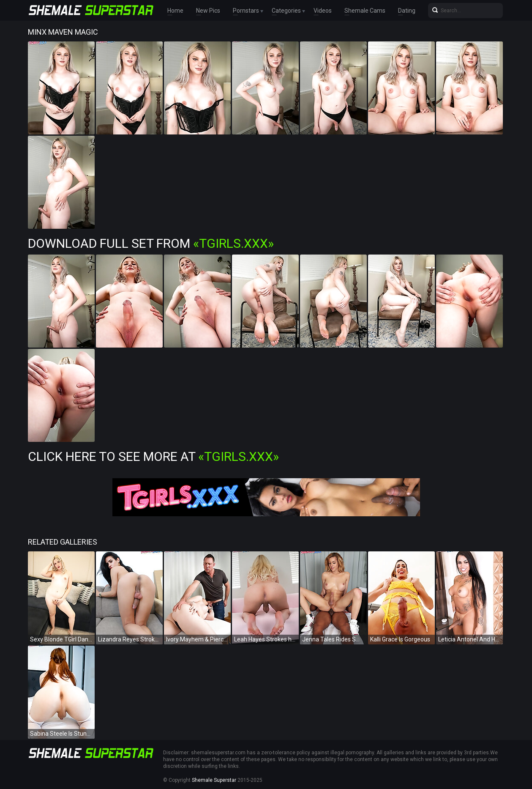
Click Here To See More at (153, 456)
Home (175, 11)
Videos (323, 11)
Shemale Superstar (214, 780)
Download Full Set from (151, 243)
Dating (407, 11)
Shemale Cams (365, 11)
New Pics (208, 11)
